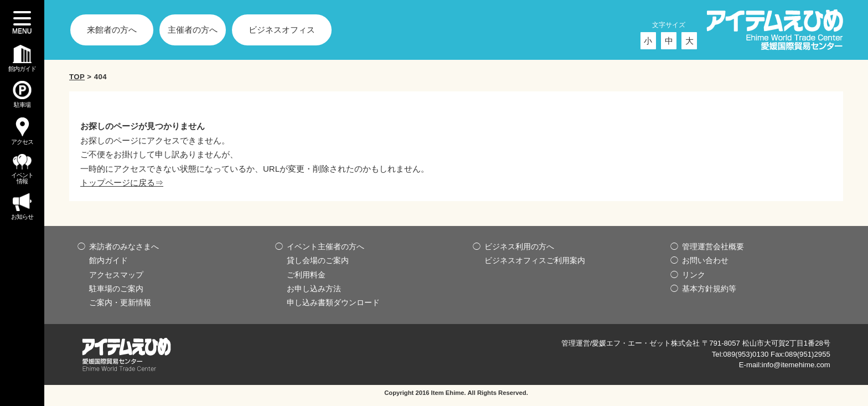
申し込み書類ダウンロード (333, 302)
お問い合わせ (705, 260)
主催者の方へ (193, 30)
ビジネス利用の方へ (519, 246)
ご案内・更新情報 (120, 302)
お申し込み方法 (314, 289)
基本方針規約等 (709, 289)
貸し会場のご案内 (318, 260)
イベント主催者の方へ (325, 246)
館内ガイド (108, 260)
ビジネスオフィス (282, 30)
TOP (77, 77)
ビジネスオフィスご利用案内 (535, 260)
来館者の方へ (112, 30)
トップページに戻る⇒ (122, 183)
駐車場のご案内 (116, 289)
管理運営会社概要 (713, 246)
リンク (694, 275)
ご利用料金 (306, 275)
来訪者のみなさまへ (124, 246)
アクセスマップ (116, 275)
